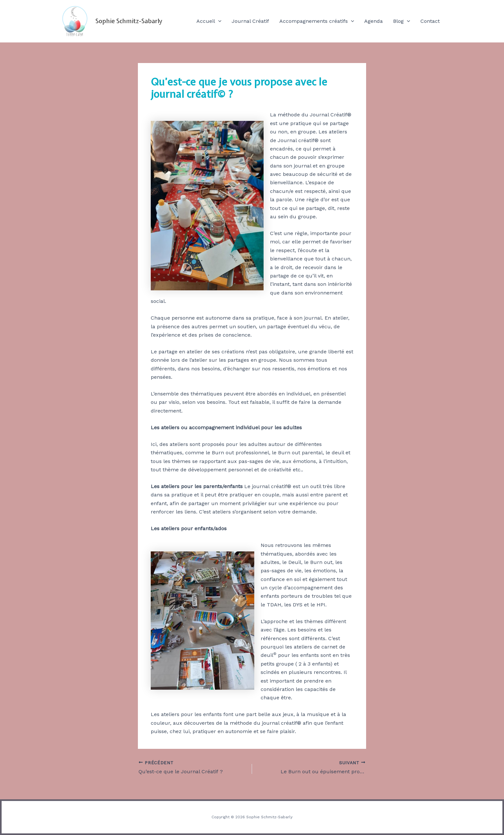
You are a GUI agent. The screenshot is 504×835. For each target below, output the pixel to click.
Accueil (209, 21)
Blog (402, 21)
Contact (430, 21)
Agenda (373, 21)
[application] (218, 21)
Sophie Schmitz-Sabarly (129, 21)
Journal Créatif (250, 21)
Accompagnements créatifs (317, 21)
